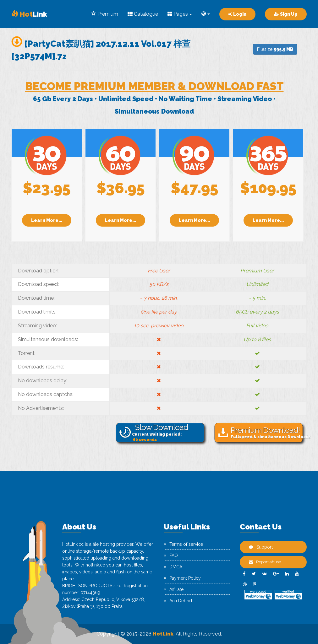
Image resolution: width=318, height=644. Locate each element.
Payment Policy (182, 578)
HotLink (163, 634)
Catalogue (143, 14)
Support (261, 547)
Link (29, 14)
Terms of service (183, 544)
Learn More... (47, 220)
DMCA (173, 567)
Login (237, 14)
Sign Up (286, 14)
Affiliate (174, 589)
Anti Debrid (178, 601)
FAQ (171, 555)
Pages (180, 14)
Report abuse (265, 562)
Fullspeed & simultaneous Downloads (268, 432)
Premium (105, 14)
